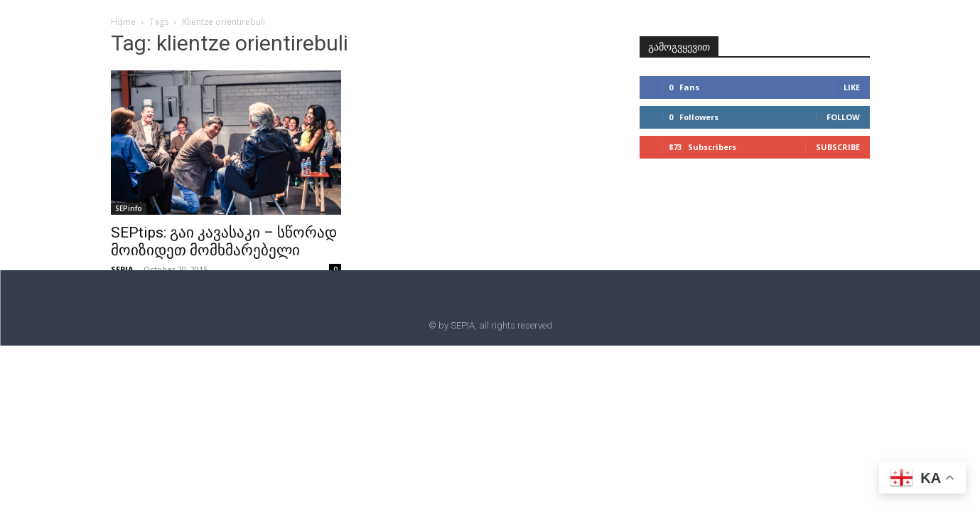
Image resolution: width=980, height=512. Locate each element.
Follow (843, 117)
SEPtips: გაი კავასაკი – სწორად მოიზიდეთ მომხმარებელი (224, 241)
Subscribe (838, 147)
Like (852, 87)
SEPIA (122, 269)
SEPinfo (129, 208)
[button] (151, 27)
